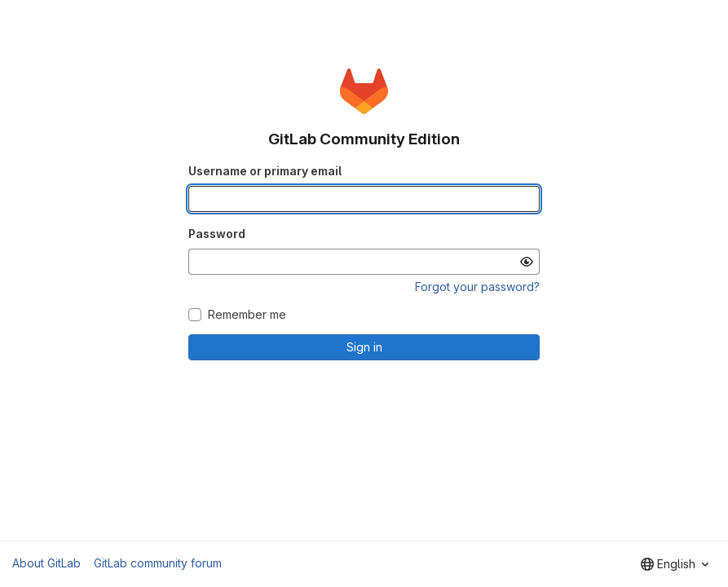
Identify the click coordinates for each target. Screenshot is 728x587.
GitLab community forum (158, 563)
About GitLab (46, 563)
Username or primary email (265, 171)
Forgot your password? (477, 287)
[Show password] (527, 262)
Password (217, 234)
